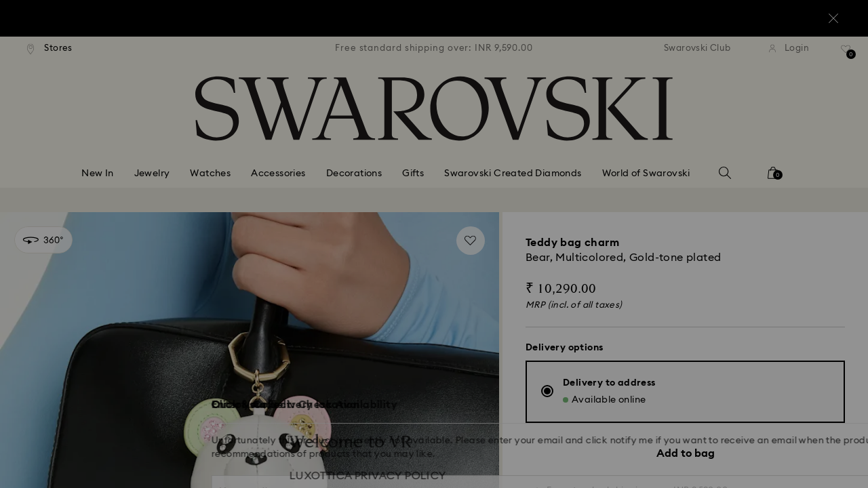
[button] (657, 164)
